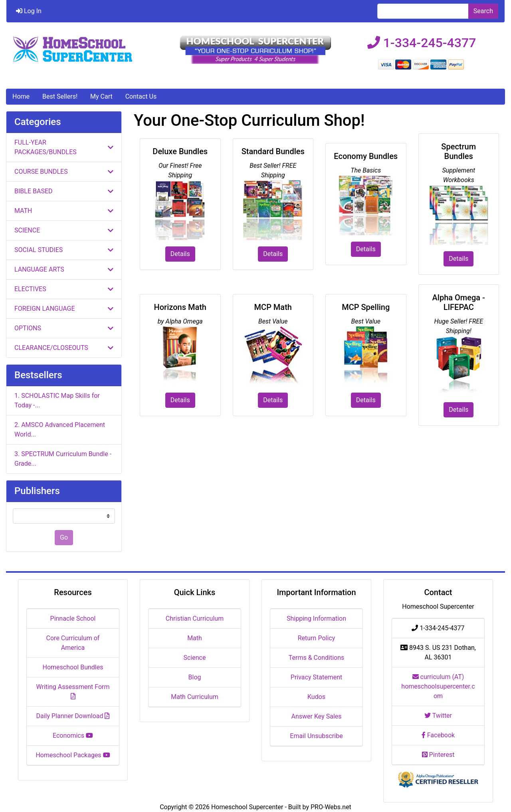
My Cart (101, 96)
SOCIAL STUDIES (64, 250)
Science (195, 658)
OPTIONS (64, 328)
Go (64, 537)
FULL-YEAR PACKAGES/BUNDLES (64, 147)
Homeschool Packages (73, 755)
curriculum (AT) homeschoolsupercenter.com (438, 686)
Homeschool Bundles (73, 667)
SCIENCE (64, 230)
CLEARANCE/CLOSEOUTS (64, 348)
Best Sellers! (60, 96)
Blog (195, 677)
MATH (64, 211)
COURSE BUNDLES (64, 172)
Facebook (438, 735)
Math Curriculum (195, 697)
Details (180, 254)
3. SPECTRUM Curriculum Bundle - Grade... (63, 459)
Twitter (438, 716)
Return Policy (316, 638)
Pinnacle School (73, 618)
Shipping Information (316, 618)
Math (195, 638)
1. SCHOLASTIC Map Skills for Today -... (57, 400)
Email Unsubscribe (316, 736)
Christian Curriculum (195, 618)
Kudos (316, 697)
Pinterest (438, 755)
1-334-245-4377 (422, 43)
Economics (73, 736)
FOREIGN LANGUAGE (64, 309)
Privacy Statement (316, 677)
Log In (29, 11)
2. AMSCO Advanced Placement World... (60, 430)
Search (483, 11)
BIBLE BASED (64, 191)
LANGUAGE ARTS (64, 269)
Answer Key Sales (316, 716)
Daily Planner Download (73, 716)
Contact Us (141, 96)
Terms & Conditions (317, 658)
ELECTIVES (64, 289)
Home (21, 96)
